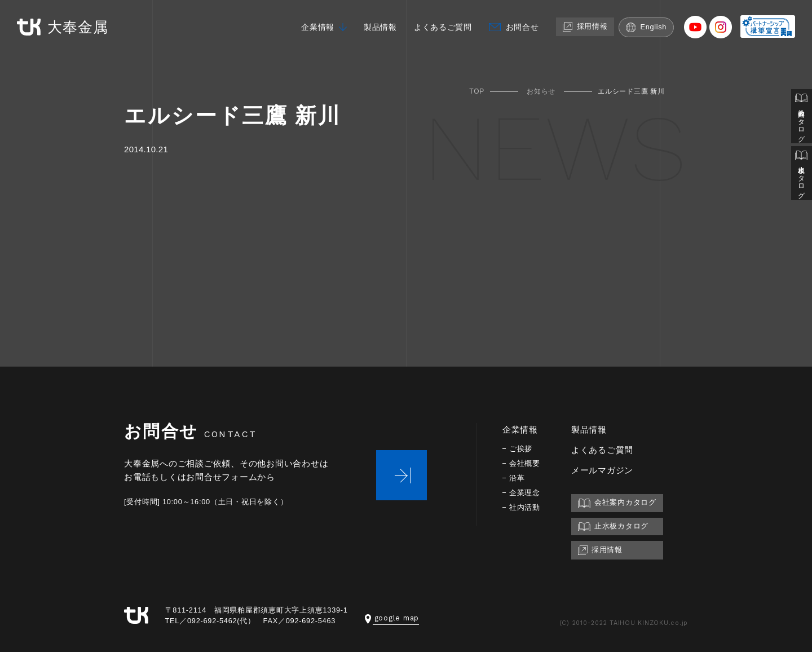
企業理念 (526, 493)
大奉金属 (65, 27)
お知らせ (541, 91)
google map (392, 618)
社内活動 (526, 507)
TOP (477, 91)
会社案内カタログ (801, 117)
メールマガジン (604, 470)
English (646, 27)
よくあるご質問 (435, 27)
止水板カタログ (801, 176)
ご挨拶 (522, 449)
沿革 (518, 478)
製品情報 (369, 27)
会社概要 (526, 463)
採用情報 (583, 26)
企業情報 (304, 27)
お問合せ (518, 27)
